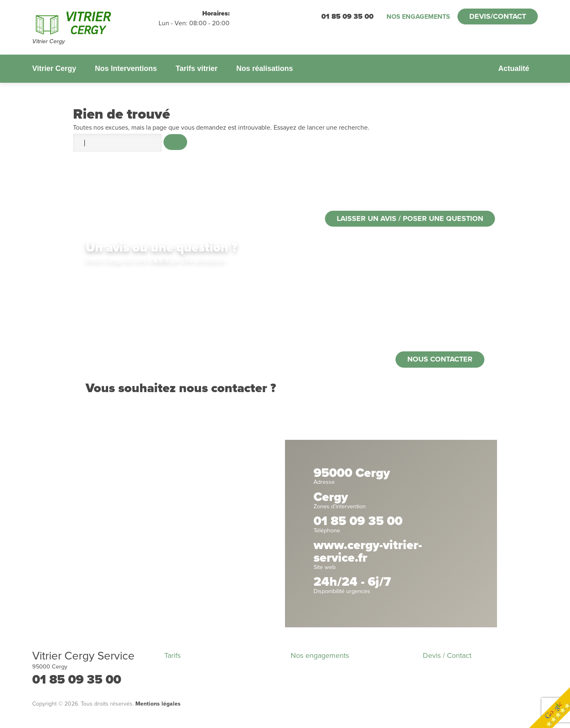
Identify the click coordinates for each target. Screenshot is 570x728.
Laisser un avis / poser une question (410, 218)
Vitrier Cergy (54, 68)
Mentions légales (158, 704)
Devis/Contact (498, 16)
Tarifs (172, 655)
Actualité (514, 68)
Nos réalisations (264, 68)
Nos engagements (418, 17)
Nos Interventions (126, 68)
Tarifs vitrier (197, 68)
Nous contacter (440, 359)
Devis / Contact (447, 655)
